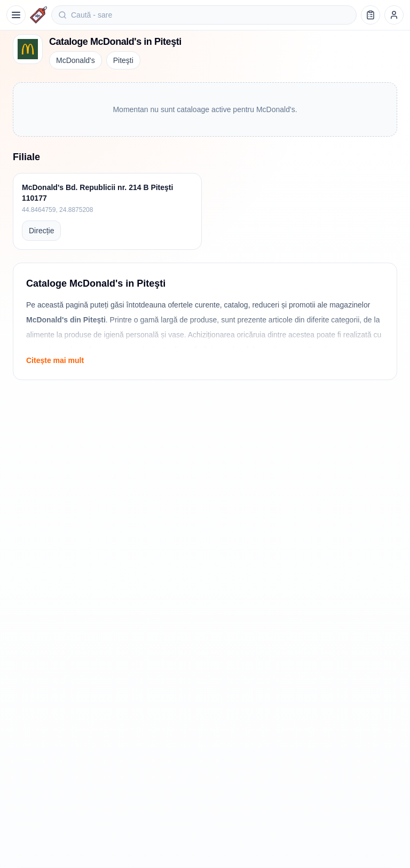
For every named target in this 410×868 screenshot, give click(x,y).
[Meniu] (16, 15)
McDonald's (76, 60)
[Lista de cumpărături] (370, 15)
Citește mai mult (55, 360)
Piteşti (123, 60)
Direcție (41, 231)
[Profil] (394, 15)
